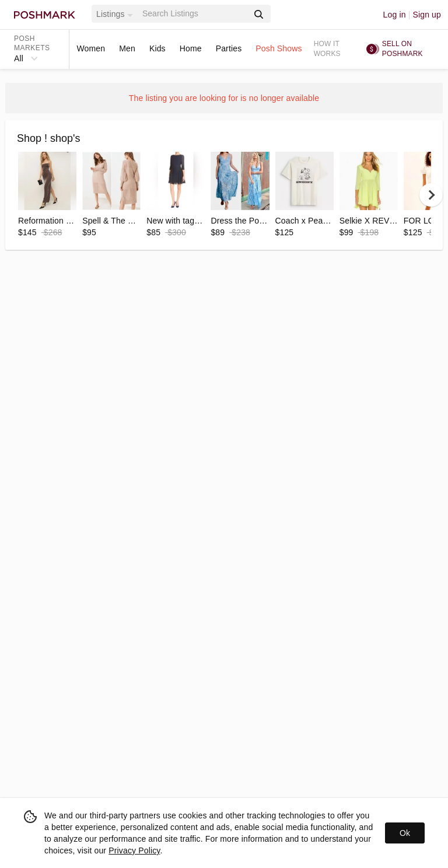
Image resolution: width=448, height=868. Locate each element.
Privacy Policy (134, 850)
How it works (327, 49)
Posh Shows (279, 48)
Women (91, 48)
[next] (431, 195)
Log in (395, 15)
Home (191, 48)
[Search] (194, 14)
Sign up (427, 15)
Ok (405, 833)
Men (127, 48)
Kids (157, 48)
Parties (229, 48)
